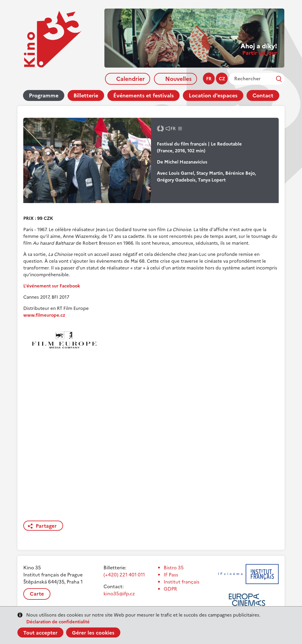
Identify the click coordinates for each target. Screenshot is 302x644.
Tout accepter (40, 633)
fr (209, 79)
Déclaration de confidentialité (58, 622)
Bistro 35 (174, 568)
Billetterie (86, 95)
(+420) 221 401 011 (124, 575)
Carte (37, 594)
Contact (263, 95)
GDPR (170, 589)
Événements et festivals (143, 95)
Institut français (182, 582)
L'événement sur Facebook (52, 286)
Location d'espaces (213, 95)
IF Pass (171, 575)
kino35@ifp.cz (119, 594)
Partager (46, 526)
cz (222, 79)
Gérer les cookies (93, 633)
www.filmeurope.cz (44, 315)
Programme (44, 95)
